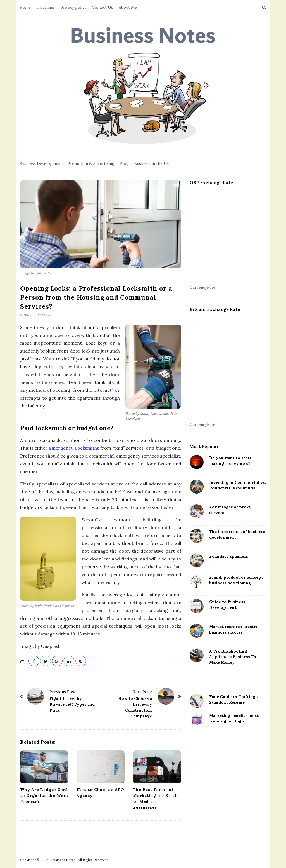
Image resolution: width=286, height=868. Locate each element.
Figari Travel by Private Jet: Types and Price (72, 704)
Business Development (41, 163)
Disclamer (46, 7)
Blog (124, 163)
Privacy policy (73, 7)
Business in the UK (152, 163)
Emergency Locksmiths (74, 448)
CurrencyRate (202, 287)
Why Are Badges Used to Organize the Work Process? (44, 796)
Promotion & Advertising (91, 163)
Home (25, 7)
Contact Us (103, 7)
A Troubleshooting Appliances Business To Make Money (233, 657)
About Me (128, 7)
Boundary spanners (229, 556)
